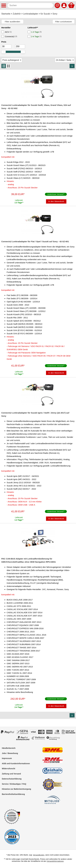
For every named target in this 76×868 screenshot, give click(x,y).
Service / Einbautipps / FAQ (14, 784)
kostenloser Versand (55, 194)
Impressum (7, 758)
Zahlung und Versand (11, 774)
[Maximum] (20, 46)
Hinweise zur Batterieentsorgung (16, 789)
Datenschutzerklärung (12, 779)
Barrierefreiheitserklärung (13, 794)
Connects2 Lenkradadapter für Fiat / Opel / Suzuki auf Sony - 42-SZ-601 (35, 241)
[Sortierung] (12, 60)
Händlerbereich (9, 748)
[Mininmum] (6, 46)
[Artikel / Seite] (65, 60)
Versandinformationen (55, 861)
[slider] (3, 52)
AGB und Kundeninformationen (16, 764)
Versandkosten (39, 855)
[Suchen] (30, 5)
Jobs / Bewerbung (10, 753)
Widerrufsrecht (8, 769)
